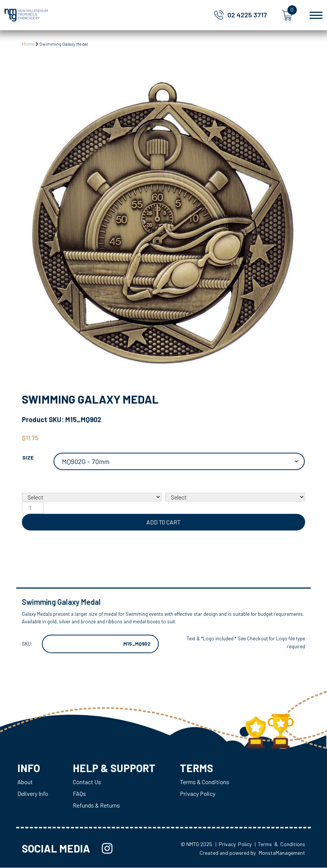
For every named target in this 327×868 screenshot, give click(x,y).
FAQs (79, 794)
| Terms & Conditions (280, 844)
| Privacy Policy (233, 844)
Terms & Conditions (205, 782)
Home (28, 44)
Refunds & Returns (96, 806)
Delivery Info (33, 794)
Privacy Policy (198, 794)
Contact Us (87, 782)
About (25, 782)
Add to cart (163, 522)
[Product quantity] (33, 508)
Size (28, 457)
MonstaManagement (282, 853)
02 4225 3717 (247, 15)
